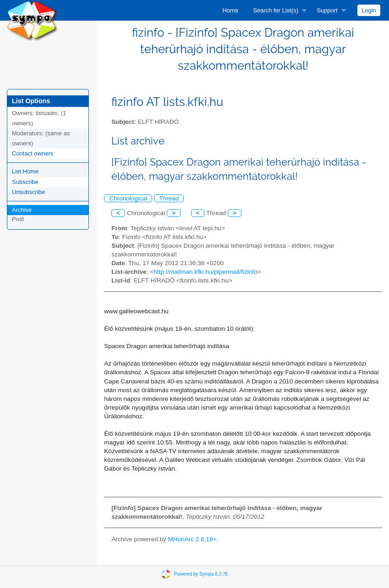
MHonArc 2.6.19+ (192, 539)
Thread (169, 198)
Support (327, 10)
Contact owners (33, 153)
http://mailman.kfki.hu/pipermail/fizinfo (205, 272)
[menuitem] (230, 10)
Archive (22, 210)
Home (230, 10)
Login (369, 10)
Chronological (128, 198)
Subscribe (25, 182)
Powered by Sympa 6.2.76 (201, 574)
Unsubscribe (28, 192)
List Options (31, 101)
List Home (25, 171)
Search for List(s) (276, 10)
